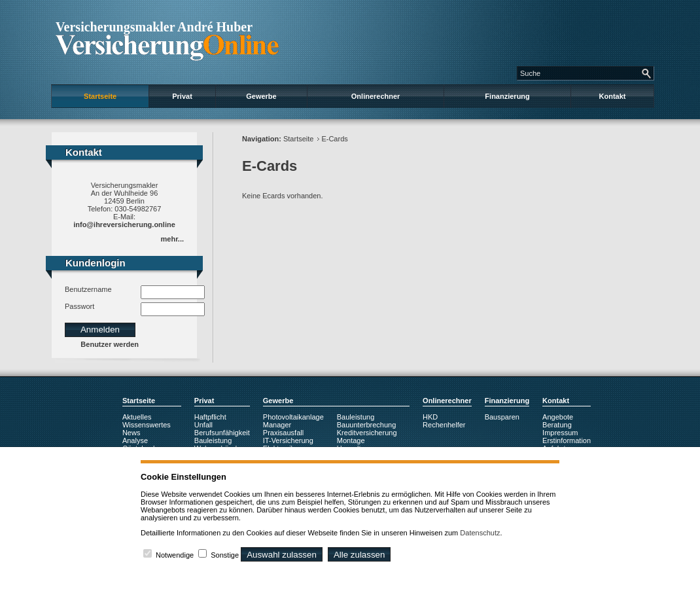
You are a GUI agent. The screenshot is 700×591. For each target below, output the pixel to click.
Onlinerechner (376, 96)
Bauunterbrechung (367, 425)
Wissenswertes (147, 425)
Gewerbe (261, 96)
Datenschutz (480, 533)
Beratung (557, 425)
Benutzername (88, 289)
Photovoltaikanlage (293, 417)
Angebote (558, 417)
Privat (182, 96)
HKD (430, 417)
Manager (277, 425)
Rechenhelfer (444, 425)
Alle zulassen (359, 555)
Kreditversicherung (367, 433)
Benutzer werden (110, 344)
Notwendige (175, 555)
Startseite (100, 96)
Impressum (560, 433)
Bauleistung (213, 440)
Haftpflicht (210, 417)
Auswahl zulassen (282, 555)
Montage (351, 440)
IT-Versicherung (288, 440)
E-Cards (334, 139)
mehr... (172, 239)
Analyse (135, 440)
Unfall (203, 425)
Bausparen (502, 417)
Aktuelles (137, 417)
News (131, 433)
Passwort (79, 306)
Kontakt (613, 96)
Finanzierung (507, 96)
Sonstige (225, 555)
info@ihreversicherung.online (124, 224)
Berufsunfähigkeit (222, 433)
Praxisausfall (283, 433)
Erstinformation (567, 440)
